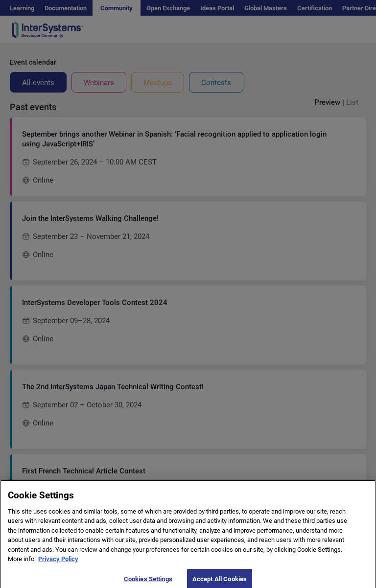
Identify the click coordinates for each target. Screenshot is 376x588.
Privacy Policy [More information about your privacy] (58, 564)
